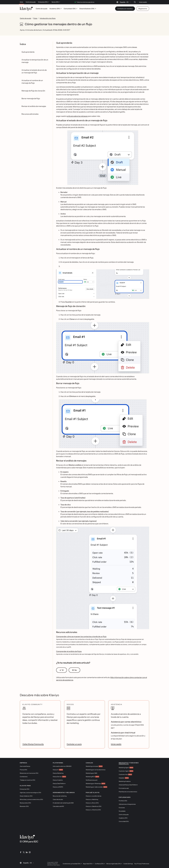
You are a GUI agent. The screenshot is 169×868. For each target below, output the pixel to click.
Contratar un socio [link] (74, 744)
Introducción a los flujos (48, 18)
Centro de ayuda (31, 2)
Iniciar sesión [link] (116, 744)
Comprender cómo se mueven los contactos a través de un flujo (81, 636)
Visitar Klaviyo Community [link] (33, 744)
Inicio (21, 2)
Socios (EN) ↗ (56, 2)
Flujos (35, 18)
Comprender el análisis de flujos (69, 651)
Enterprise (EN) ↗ (44, 2)
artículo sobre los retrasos (77, 116)
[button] (103, 158)
